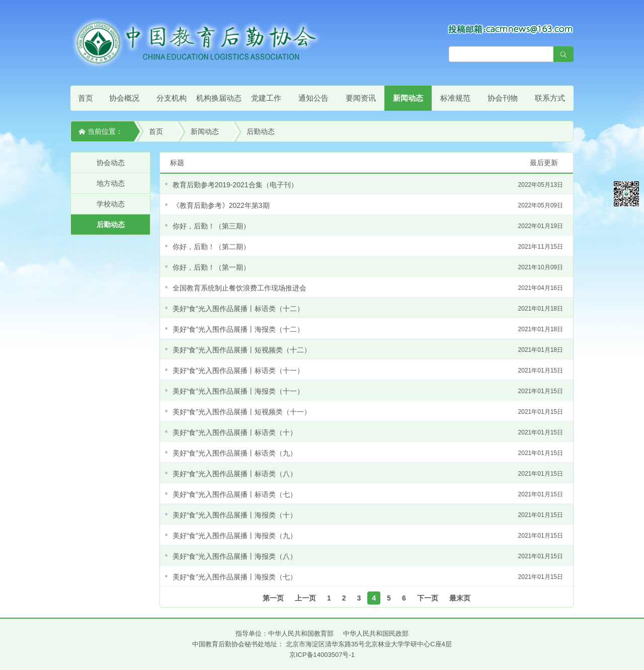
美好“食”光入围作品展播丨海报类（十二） (368, 329)
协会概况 (124, 98)
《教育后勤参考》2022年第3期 (368, 205)
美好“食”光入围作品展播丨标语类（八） (368, 474)
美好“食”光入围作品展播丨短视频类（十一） (368, 412)
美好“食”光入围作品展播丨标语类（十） (368, 432)
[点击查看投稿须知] (511, 29)
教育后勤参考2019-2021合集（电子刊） (368, 185)
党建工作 (266, 98)
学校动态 (111, 204)
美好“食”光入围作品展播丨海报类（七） (368, 577)
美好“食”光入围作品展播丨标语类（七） (368, 494)
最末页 (460, 598)
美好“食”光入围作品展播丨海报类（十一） (368, 391)
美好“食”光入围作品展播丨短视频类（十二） (368, 350)
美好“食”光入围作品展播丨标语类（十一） (368, 370)
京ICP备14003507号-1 (322, 655)
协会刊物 (503, 98)
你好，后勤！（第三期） (368, 226)
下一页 (428, 598)
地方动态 (111, 183)
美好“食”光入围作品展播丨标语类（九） (368, 453)
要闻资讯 (361, 98)
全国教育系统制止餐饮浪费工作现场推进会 (368, 288)
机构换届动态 (219, 98)
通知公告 (313, 98)
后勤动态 (261, 131)
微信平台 (626, 194)
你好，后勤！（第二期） (368, 247)
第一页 (273, 598)
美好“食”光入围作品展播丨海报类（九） (368, 536)
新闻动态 (408, 98)
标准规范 (455, 98)
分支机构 (172, 98)
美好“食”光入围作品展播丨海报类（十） (368, 515)
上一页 (305, 598)
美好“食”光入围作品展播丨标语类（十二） (368, 309)
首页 (86, 98)
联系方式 (550, 98)
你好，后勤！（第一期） (368, 267)
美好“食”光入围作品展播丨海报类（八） (368, 556)
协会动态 (111, 163)
